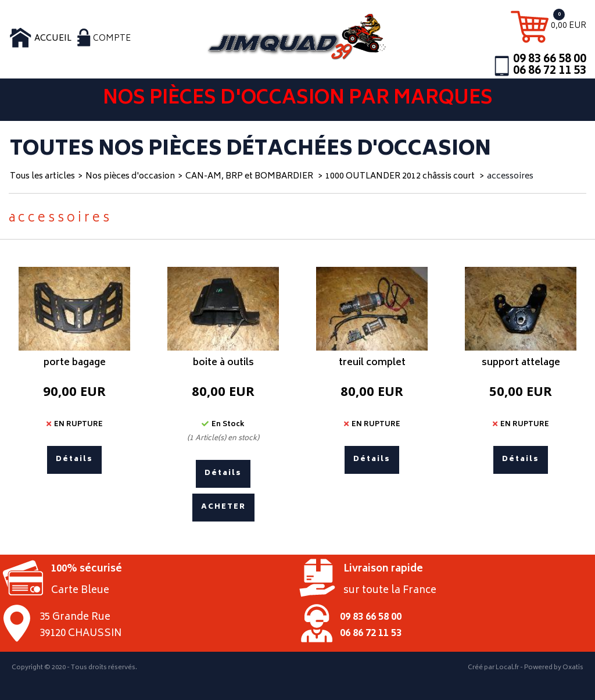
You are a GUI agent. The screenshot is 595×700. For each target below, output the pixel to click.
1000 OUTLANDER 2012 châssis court (401, 176)
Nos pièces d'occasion (130, 176)
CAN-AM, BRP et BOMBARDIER (250, 176)
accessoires (510, 176)
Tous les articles (42, 176)
